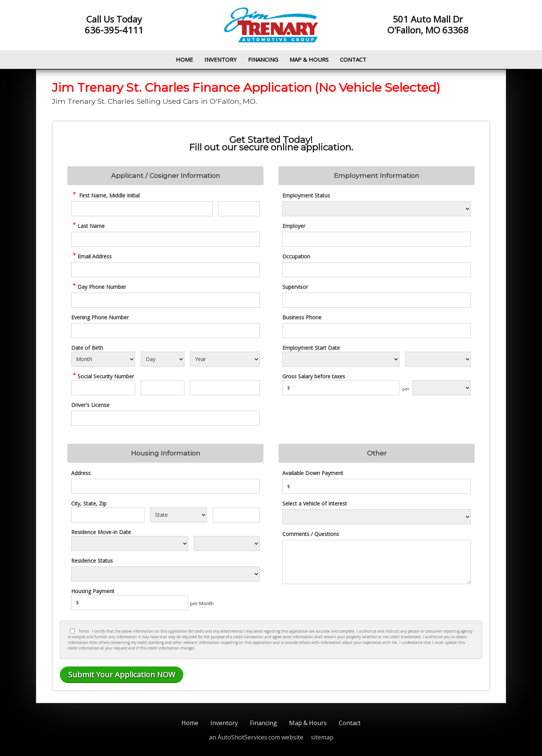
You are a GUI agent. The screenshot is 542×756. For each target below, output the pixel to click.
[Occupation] (377, 270)
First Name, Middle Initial (105, 195)
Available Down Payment (313, 473)
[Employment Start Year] (438, 359)
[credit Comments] (377, 562)
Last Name (88, 226)
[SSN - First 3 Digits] (103, 388)
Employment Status (306, 195)
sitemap (322, 737)
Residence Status (92, 561)
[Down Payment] (377, 486)
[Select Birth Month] (103, 359)
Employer (294, 226)
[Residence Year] (227, 543)
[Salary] (341, 388)
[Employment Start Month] (341, 359)
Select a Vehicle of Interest (315, 503)
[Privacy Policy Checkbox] (72, 631)
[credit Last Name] (165, 239)
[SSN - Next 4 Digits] (225, 388)
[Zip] (236, 515)
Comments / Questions (311, 534)
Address (81, 473)
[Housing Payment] (130, 603)
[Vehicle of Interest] (377, 517)
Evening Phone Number (100, 317)
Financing (263, 59)
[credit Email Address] (165, 270)
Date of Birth (87, 348)
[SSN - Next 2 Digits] (162, 388)
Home (184, 59)
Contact (353, 59)
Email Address (91, 256)
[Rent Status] (165, 574)
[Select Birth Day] (162, 359)
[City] (108, 515)
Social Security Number (103, 376)
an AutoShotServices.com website (256, 737)
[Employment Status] (377, 209)
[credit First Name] (142, 209)
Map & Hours (309, 59)
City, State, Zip (89, 503)
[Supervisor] (377, 300)
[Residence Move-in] (130, 543)
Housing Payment (93, 591)
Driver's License (90, 405)
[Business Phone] (377, 331)
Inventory (221, 59)
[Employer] (377, 239)
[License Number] (165, 418)
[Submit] (122, 675)
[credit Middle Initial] (239, 209)
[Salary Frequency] (442, 388)
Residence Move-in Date (101, 532)
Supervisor (295, 287)
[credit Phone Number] (165, 300)
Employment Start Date (311, 348)
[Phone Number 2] (165, 331)
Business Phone (302, 317)
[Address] (165, 486)
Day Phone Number (99, 287)
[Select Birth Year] (225, 359)
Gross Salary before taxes (314, 376)
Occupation (296, 256)
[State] (178, 515)
